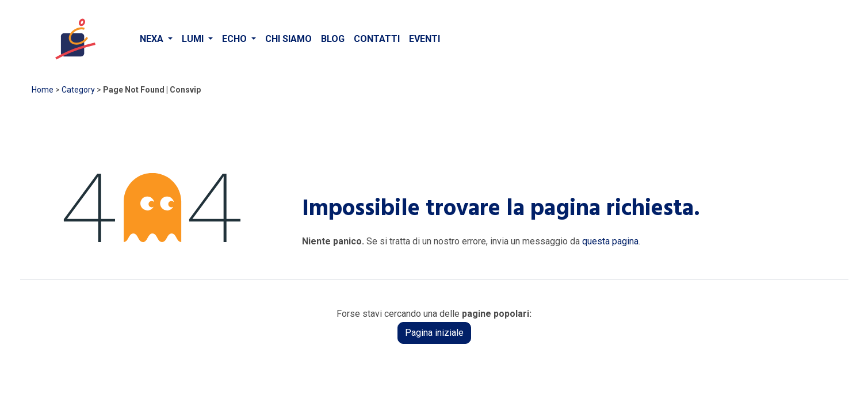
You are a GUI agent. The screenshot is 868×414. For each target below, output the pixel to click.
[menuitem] (156, 39)
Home (43, 90)
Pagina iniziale (434, 333)
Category (78, 90)
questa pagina (610, 241)
